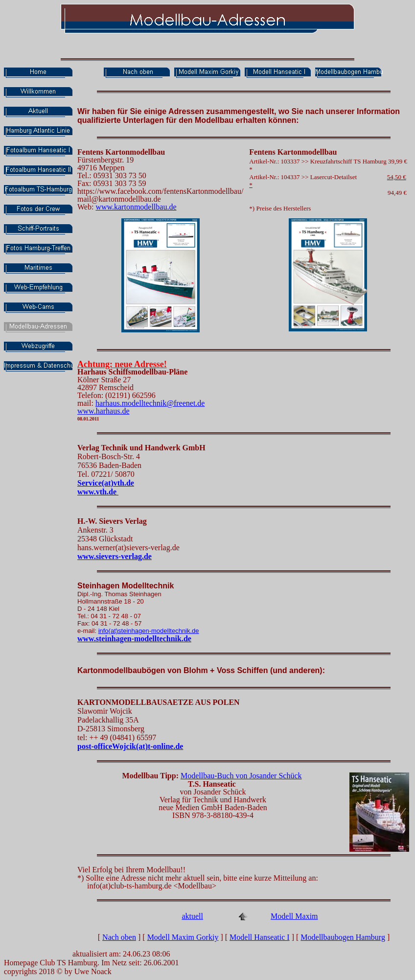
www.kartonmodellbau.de (136, 207)
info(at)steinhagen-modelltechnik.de (149, 631)
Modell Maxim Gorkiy (183, 937)
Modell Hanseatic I (260, 937)
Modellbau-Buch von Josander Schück (241, 776)
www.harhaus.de (103, 411)
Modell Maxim (294, 916)
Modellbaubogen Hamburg (343, 937)
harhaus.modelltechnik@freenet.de (150, 403)
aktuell (192, 916)
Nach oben (119, 937)
